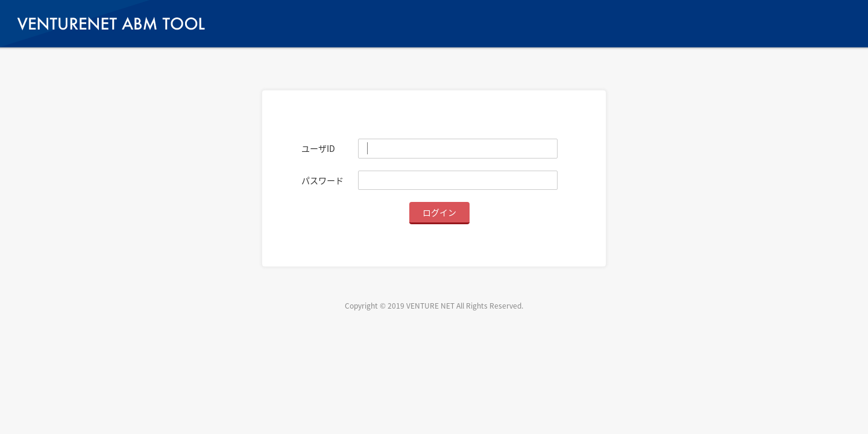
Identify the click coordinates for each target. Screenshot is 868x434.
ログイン (439, 212)
